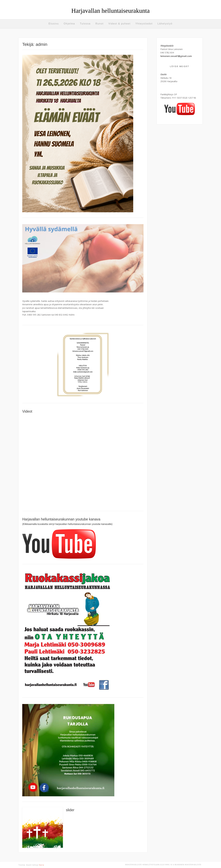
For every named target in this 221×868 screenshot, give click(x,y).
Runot (100, 24)
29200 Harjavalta (169, 81)
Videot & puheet (120, 24)
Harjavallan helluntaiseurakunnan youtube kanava (61, 519)
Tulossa (85, 24)
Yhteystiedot (144, 24)
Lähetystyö (165, 24)
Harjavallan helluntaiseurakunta (110, 11)
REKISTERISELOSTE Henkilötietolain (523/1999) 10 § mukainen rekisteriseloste (163, 865)
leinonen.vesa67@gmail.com (176, 56)
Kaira (42, 865)
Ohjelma (69, 24)
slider (70, 810)
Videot (27, 411)
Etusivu (54, 24)
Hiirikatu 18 (166, 78)
